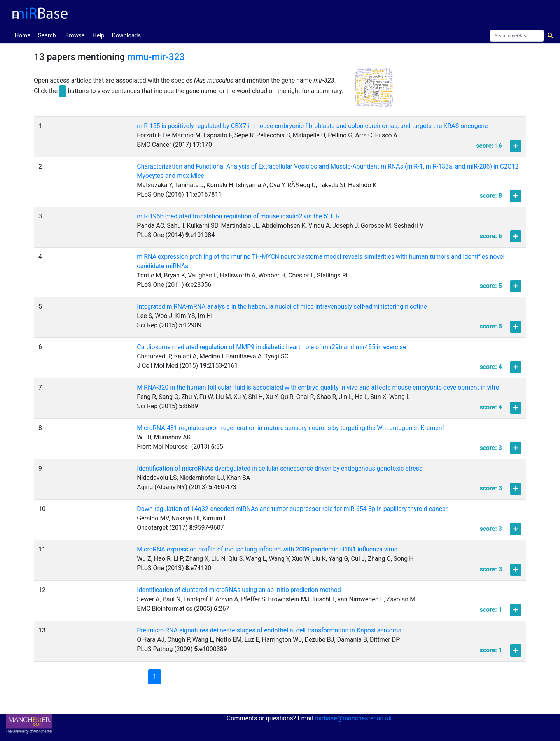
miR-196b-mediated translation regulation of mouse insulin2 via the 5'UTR (238, 216)
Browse (75, 35)
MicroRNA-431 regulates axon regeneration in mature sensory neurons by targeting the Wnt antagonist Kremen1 (291, 428)
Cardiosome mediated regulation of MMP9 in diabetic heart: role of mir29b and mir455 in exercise (271, 347)
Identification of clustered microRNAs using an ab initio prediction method (239, 590)
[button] (374, 91)
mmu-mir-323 (156, 57)
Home (24, 35)
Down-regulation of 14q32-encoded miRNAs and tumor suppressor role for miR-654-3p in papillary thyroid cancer (292, 509)
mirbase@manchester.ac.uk (353, 718)
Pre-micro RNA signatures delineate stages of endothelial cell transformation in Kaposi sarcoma (269, 630)
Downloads (127, 35)
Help (99, 35)
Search (47, 35)
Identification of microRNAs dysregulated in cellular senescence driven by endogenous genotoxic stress (280, 468)
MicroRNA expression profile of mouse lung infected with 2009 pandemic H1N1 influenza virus (267, 549)
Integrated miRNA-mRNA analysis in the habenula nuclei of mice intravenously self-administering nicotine (282, 306)
